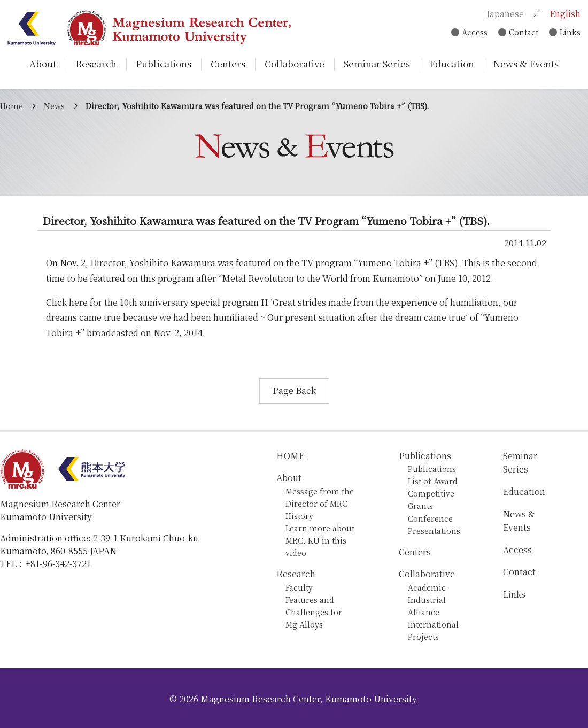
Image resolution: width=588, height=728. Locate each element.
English (564, 14)
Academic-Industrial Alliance (428, 599)
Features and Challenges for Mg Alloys (314, 612)
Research (296, 574)
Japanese (505, 14)
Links (570, 32)
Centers (415, 552)
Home (11, 106)
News (54, 106)
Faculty (299, 587)
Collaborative (427, 574)
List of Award (433, 481)
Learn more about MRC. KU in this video (320, 540)
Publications (425, 456)
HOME (290, 456)
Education (524, 491)
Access (471, 32)
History (299, 516)
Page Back (294, 390)
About (289, 478)
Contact (521, 32)
